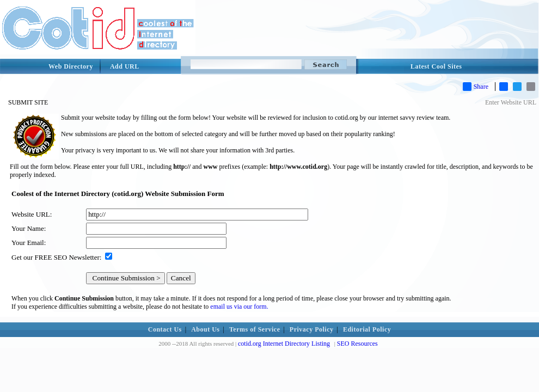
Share (476, 87)
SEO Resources (357, 344)
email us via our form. (239, 307)
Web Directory (71, 66)
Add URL (125, 66)
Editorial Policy (367, 329)
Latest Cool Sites (436, 66)
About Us (205, 329)
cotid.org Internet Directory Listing (284, 344)
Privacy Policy (312, 329)
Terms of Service (255, 329)
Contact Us (165, 329)
